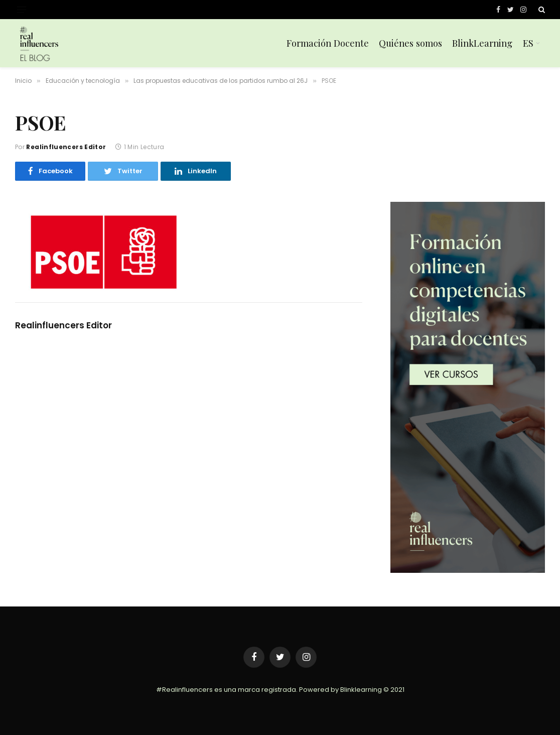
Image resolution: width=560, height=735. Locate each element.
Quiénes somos (410, 43)
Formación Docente (328, 43)
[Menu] (22, 10)
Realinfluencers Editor (66, 147)
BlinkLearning (482, 43)
